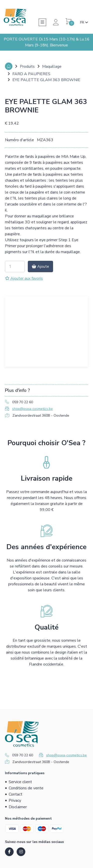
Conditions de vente (26, 788)
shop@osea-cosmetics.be (32, 409)
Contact (15, 794)
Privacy (15, 801)
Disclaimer (18, 807)
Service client (20, 782)
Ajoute (40, 267)
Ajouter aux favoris (24, 278)
